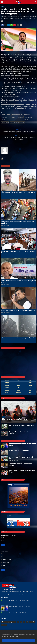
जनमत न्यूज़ (23, 122)
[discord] (21, 622)
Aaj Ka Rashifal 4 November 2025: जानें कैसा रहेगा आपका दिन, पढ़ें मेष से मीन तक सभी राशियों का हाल (18, 132)
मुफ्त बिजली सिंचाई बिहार (25, 120)
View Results (9, 545)
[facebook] (2, 622)
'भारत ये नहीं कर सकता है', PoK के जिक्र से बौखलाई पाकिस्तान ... (21, 465)
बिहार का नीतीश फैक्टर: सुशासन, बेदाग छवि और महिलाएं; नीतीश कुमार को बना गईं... (18, 282)
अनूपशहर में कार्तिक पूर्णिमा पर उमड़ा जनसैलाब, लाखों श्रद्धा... (21, 458)
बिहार (2, 7)
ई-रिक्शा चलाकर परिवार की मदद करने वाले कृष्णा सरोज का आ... (20, 606)
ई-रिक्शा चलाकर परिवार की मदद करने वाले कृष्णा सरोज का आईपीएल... (22, 445)
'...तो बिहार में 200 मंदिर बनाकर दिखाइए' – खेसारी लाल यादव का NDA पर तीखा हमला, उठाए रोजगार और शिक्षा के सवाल (19, 139)
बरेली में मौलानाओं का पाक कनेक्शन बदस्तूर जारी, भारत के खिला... (22, 471)
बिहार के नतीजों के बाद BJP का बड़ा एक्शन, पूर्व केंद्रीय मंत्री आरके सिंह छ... (18, 310)
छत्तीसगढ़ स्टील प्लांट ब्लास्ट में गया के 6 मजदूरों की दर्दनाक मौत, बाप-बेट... (18, 338)
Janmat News (5, 21)
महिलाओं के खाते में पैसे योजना (6, 117)
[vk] (2, 625)
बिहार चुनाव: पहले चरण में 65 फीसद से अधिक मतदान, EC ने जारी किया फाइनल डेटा (18, 223)
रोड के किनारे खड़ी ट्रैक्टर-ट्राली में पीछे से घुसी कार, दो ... (22, 451)
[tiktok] (12, 622)
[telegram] (24, 622)
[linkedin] (30, 622)
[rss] (5, 625)
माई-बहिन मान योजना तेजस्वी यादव (17, 115)
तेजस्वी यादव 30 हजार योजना (6, 115)
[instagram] (9, 622)
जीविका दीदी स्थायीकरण (5, 120)
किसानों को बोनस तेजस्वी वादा (15, 120)
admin (10, 427)
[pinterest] (27, 622)
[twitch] (33, 622)
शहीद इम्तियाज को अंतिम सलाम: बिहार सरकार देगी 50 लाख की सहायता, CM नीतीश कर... (18, 193)
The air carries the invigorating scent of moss (22, 425)
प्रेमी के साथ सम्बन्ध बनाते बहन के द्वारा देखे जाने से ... (18, 612)
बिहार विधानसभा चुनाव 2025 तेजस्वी (18, 117)
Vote (3, 545)
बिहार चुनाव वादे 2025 (27, 115)
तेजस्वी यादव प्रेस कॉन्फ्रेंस (29, 117)
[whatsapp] (15, 622)
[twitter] (5, 622)
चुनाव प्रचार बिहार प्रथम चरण (15, 122)
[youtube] (18, 622)
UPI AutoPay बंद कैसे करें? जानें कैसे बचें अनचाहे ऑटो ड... (19, 600)
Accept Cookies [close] (18, 640)
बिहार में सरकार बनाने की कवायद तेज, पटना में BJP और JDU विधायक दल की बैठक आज (18, 252)
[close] (36, 631)
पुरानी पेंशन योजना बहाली (5, 122)
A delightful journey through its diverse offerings (20, 433)
